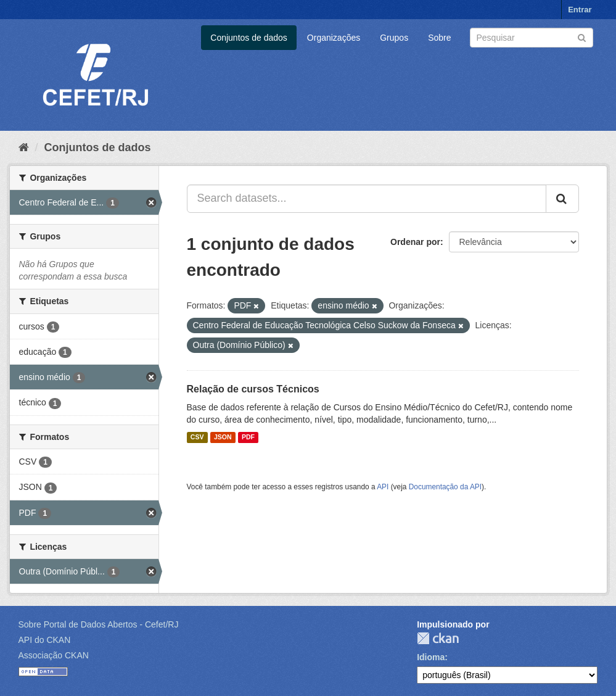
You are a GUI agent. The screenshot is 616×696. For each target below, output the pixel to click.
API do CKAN (45, 640)
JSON (223, 437)
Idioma (431, 657)
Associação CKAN (54, 655)
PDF (248, 437)
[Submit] (582, 37)
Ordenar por (415, 242)
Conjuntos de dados (249, 38)
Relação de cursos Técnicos (253, 389)
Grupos (394, 38)
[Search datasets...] (367, 199)
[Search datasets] (532, 38)
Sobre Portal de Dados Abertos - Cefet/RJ (99, 624)
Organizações (334, 38)
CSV (197, 437)
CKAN (438, 638)
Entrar (580, 10)
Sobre (439, 38)
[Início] (24, 147)
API (383, 487)
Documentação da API (445, 487)
